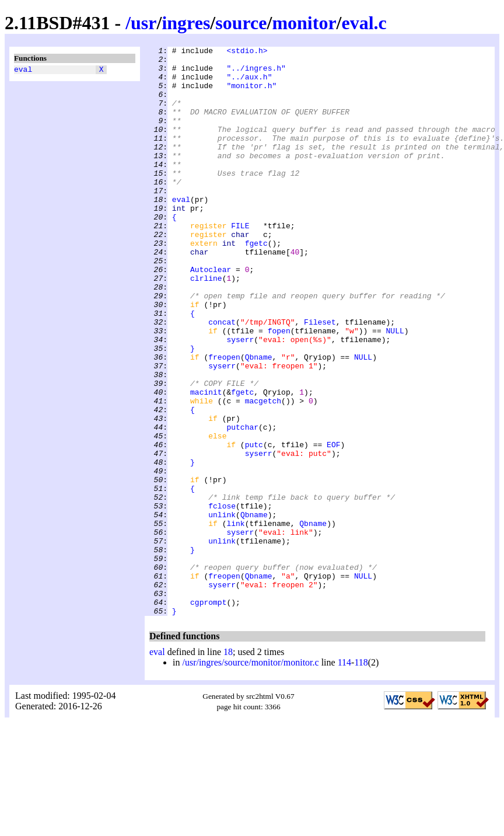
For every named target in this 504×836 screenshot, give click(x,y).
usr (143, 23)
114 (344, 776)
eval (23, 71)
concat (222, 378)
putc (254, 525)
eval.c (364, 23)
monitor (304, 23)
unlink (222, 609)
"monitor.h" (251, 94)
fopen (279, 388)
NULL (395, 388)
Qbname (259, 420)
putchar (242, 504)
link (235, 619)
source (241, 23)
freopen (224, 420)
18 (228, 766)
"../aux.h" (249, 83)
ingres (186, 23)
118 (361, 776)
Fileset (320, 378)
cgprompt (208, 714)
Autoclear (211, 315)
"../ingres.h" (256, 73)
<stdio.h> (247, 52)
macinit (206, 462)
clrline (206, 325)
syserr (240, 399)
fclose (222, 598)
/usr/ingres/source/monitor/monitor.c (250, 776)
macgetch (263, 472)
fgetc (256, 283)
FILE (240, 262)
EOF (333, 525)
